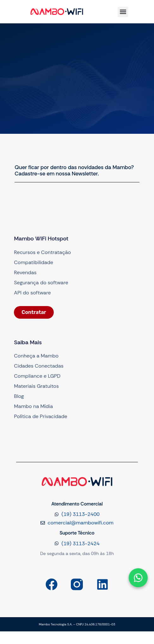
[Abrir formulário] (138, 578)
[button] (123, 12)
